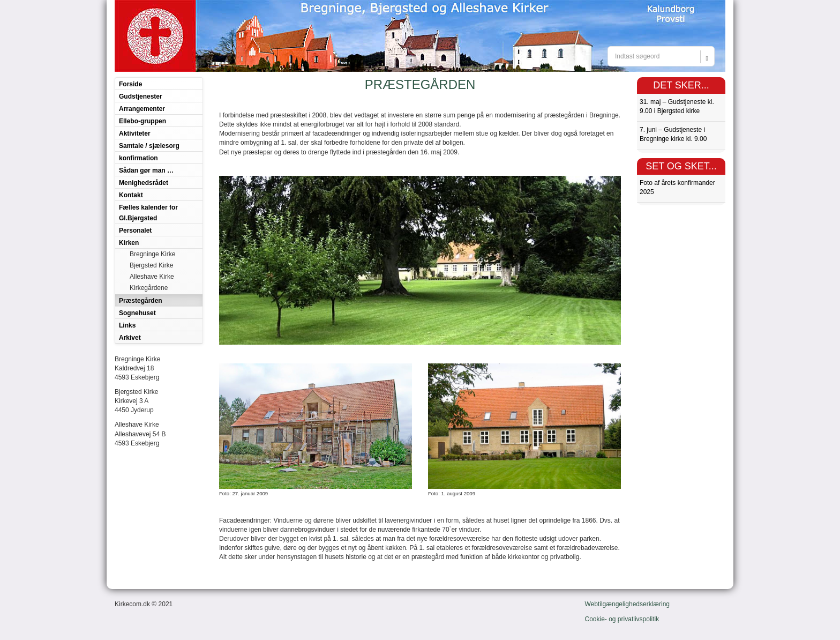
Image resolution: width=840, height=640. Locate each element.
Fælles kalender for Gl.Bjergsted (148, 213)
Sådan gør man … (146, 170)
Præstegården (141, 301)
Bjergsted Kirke (151, 265)
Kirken (129, 243)
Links (127, 325)
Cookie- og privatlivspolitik (622, 619)
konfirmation (138, 158)
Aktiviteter (135, 133)
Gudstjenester (141, 96)
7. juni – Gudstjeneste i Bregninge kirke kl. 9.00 (673, 134)
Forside (130, 84)
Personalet (135, 230)
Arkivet (130, 338)
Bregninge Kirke (152, 254)
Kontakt (131, 195)
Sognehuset (137, 313)
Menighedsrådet (144, 183)
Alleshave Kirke (152, 277)
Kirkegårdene (149, 288)
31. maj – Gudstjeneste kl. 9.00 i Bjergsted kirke (677, 106)
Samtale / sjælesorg (149, 146)
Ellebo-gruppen (142, 121)
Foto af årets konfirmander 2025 (677, 187)
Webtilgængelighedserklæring (628, 604)
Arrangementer (142, 109)
